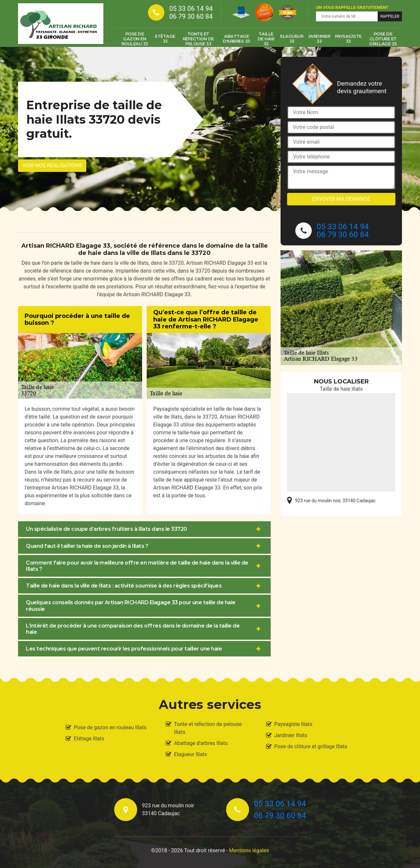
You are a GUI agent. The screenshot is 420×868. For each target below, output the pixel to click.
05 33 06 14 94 (191, 9)
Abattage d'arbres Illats (201, 743)
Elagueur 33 (292, 39)
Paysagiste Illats (293, 724)
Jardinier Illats (291, 735)
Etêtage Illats (89, 739)
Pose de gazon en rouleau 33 (135, 39)
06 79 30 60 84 (191, 16)
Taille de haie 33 (266, 39)
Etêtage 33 (165, 39)
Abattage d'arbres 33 (236, 39)
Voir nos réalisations (52, 165)
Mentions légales (249, 850)
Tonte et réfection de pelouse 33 (198, 39)
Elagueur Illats (190, 754)
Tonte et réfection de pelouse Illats (208, 728)
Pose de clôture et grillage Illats (311, 746)
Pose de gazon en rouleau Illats (110, 727)
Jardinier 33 (319, 39)
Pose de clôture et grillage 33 (383, 39)
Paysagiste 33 (348, 39)
